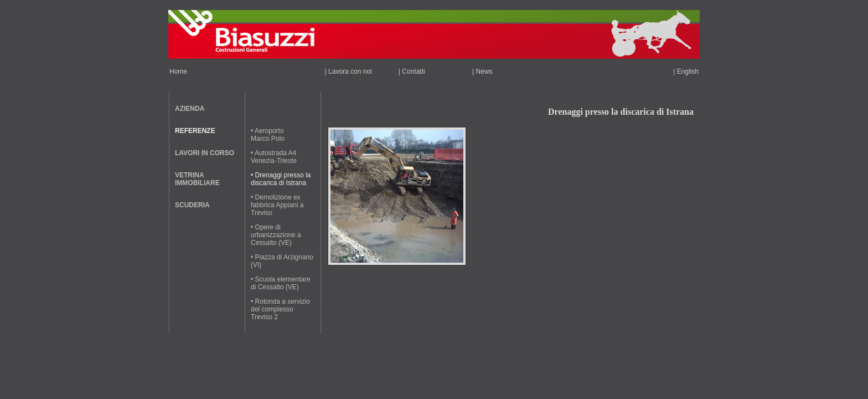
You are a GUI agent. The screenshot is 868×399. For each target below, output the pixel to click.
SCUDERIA (192, 205)
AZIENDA (190, 109)
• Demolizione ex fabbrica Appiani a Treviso (277, 205)
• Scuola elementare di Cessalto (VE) (281, 283)
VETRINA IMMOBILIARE (197, 179)
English (688, 71)
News (484, 71)
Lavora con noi (350, 71)
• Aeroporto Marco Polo (268, 135)
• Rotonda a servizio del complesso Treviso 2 (280, 309)
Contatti (413, 71)
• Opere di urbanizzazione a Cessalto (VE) (276, 235)
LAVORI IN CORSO (205, 153)
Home (178, 71)
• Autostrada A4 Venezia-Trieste (274, 157)
